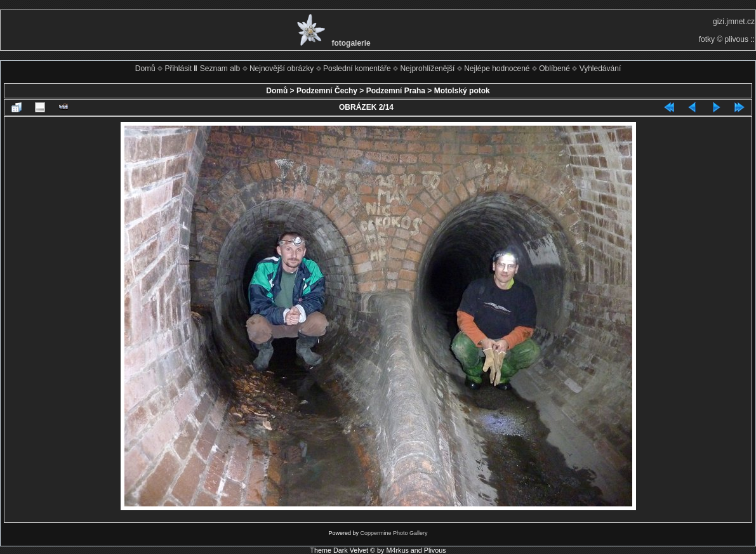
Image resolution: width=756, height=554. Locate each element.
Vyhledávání (600, 69)
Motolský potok (462, 91)
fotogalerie (351, 43)
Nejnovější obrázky (282, 69)
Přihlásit (178, 69)
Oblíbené (554, 69)
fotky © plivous (724, 39)
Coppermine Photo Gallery (394, 533)
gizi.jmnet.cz (734, 22)
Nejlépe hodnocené (497, 69)
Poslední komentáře (357, 69)
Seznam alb (220, 69)
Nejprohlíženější (427, 69)
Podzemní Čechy (327, 91)
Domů (145, 69)
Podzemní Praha (396, 91)
